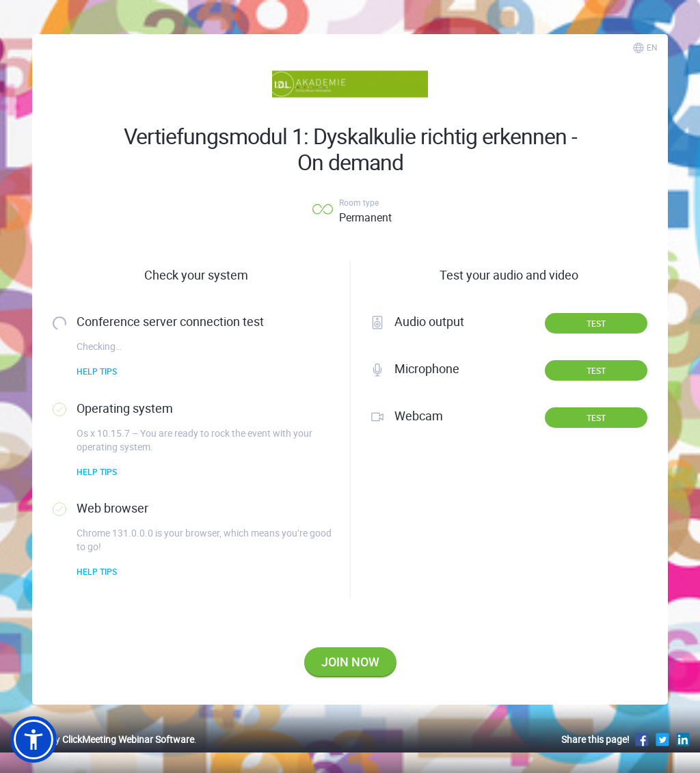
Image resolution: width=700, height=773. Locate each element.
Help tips (97, 371)
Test (596, 323)
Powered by (102, 739)
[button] (33, 740)
